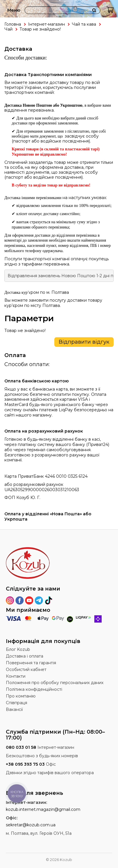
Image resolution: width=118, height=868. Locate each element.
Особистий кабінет (26, 670)
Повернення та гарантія (31, 663)
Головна (13, 24)
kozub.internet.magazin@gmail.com (43, 809)
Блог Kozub (18, 649)
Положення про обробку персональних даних (55, 683)
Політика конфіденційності (34, 689)
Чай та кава (84, 24)
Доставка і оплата (25, 656)
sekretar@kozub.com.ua (31, 825)
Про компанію (21, 696)
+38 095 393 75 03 (25, 764)
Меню (14, 10)
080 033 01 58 (21, 747)
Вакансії (14, 709)
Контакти (16, 676)
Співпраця (17, 703)
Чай (8, 29)
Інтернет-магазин (46, 24)
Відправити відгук (84, 342)
